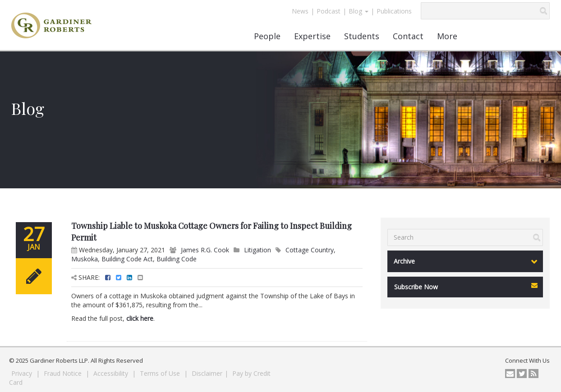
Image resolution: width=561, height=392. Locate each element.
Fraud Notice (64, 373)
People (267, 36)
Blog (359, 11)
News (300, 11)
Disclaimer (207, 373)
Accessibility (112, 373)
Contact (408, 36)
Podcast (329, 11)
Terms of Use (161, 373)
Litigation (258, 250)
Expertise (312, 36)
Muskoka (85, 259)
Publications (394, 11)
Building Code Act (127, 259)
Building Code (177, 259)
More (447, 36)
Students (362, 36)
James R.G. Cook (205, 250)
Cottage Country (310, 250)
